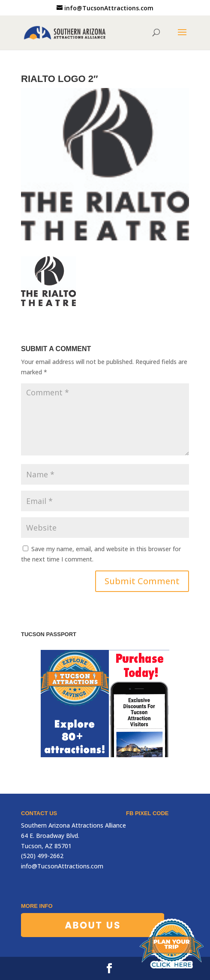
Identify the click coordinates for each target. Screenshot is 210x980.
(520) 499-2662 (42, 856)
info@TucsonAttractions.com (62, 866)
